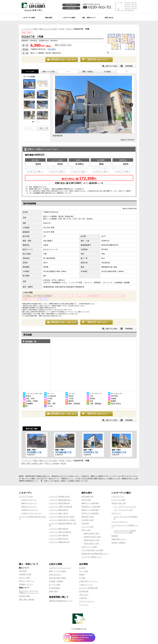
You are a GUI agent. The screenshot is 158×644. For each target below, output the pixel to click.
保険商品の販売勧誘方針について (61, 601)
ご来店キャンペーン (86, 585)
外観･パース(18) (48, 72)
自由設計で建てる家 (119, 503)
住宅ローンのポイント (27, 581)
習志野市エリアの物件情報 (91, 507)
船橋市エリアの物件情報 (90, 503)
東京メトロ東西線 (52, 463)
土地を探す (85, 523)
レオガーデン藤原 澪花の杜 (59, 539)
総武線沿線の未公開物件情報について (95, 554)
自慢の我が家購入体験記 (58, 578)
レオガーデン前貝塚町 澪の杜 (59, 497)
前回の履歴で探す (71, 5)
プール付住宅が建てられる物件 (92, 550)
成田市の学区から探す (92, 540)
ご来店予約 (83, 598)
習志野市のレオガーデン (30, 510)
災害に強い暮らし (55, 575)
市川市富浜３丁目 (119, 452)
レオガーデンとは (118, 497)
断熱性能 (115, 536)
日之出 (69, 29)
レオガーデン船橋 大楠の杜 (59, 510)
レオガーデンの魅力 (119, 500)
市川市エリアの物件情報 (90, 513)
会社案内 (82, 568)
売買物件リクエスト (26, 584)
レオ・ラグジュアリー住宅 (123, 510)
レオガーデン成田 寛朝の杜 (59, 535)
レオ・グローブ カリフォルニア (125, 507)
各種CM (82, 575)
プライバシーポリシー (87, 601)
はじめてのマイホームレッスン (60, 568)
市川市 (62, 29)
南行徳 (64, 463)
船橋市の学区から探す (92, 533)
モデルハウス (116, 513)
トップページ (26, 29)
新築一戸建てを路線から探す (32, 463)
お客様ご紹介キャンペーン (88, 581)
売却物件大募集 (24, 596)
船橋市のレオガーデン (29, 503)
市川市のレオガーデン (29, 500)
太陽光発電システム (119, 539)
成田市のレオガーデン (29, 507)
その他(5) (107, 72)
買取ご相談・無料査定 (27, 599)
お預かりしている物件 (89, 547)
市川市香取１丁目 (34, 452)
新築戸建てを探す (88, 517)
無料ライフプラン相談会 (58, 571)
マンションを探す (88, 527)
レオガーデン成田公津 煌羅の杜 (60, 532)
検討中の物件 (71, 8)
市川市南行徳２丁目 (63, 452)
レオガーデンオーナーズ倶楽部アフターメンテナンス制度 (125, 532)
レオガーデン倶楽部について (92, 557)
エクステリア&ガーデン (120, 522)
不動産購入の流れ (25, 574)
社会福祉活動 (84, 591)
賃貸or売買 (23, 571)
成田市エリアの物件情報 (90, 510)
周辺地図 (52, 49)
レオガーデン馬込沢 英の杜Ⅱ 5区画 (62, 517)
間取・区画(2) (88, 72)
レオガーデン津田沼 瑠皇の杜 (59, 503)
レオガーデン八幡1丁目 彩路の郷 (61, 507)
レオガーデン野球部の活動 (88, 588)
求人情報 (82, 578)
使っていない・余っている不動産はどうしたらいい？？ (29, 592)
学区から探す (86, 530)
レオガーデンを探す (26, 497)
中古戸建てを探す (88, 520)
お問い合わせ (84, 595)
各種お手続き (54, 591)
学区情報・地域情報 (56, 581)
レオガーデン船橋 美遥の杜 (59, 529)
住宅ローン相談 (24, 578)
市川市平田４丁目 (91, 452)
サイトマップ (84, 605)
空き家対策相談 (54, 588)
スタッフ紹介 (84, 571)
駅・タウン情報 (54, 585)
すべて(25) (30, 72)
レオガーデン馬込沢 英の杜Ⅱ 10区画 (62, 520)
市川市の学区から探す (92, 544)
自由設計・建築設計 (119, 543)
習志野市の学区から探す (92, 537)
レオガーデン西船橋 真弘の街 (59, 542)
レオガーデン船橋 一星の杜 (59, 513)
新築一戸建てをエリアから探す (45, 29)
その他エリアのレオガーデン (32, 513)
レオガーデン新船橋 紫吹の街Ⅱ (60, 500)
